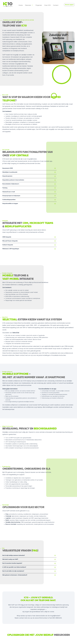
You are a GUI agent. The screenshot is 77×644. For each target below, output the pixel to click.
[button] (29, 168)
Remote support (69, 5)
